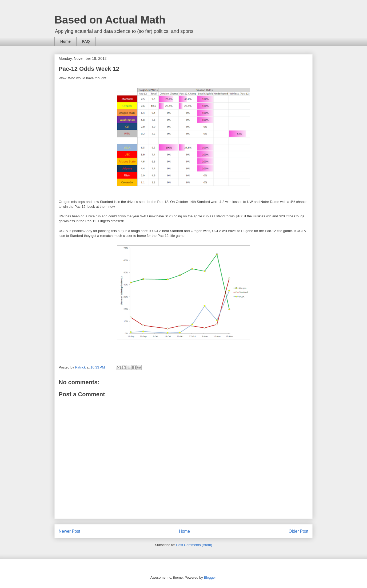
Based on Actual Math (110, 20)
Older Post (298, 531)
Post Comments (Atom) (194, 545)
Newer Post (69, 531)
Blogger (210, 577)
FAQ (86, 41)
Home (65, 41)
